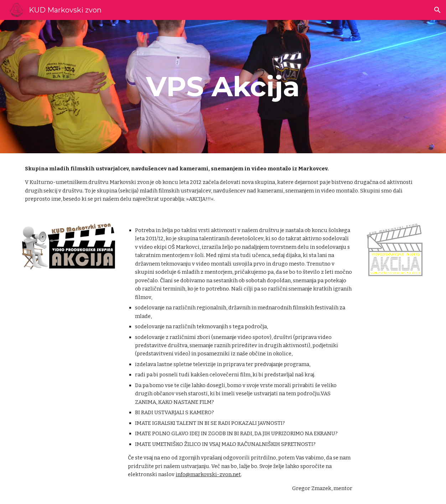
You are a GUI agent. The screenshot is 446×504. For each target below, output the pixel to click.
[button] (437, 10)
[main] (223, 87)
